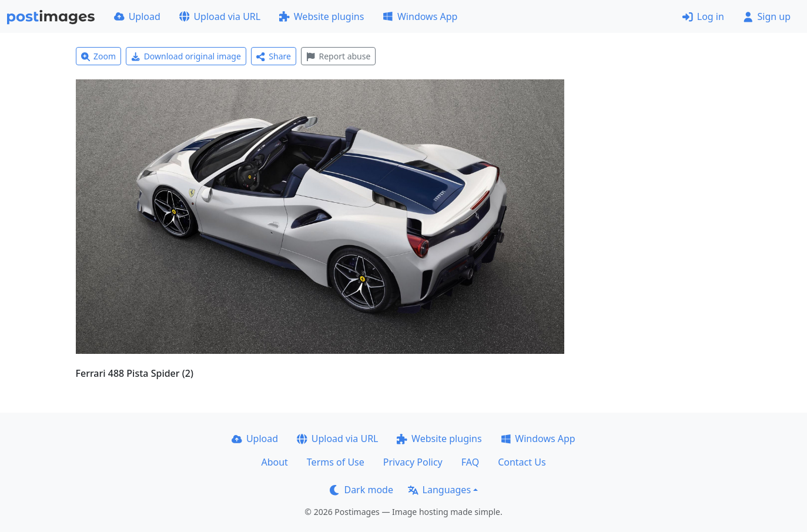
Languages (439, 490)
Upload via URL (220, 16)
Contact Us (522, 462)
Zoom (99, 56)
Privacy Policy (413, 462)
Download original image (186, 56)
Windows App (420, 16)
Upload (137, 16)
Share (274, 56)
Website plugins (322, 16)
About (274, 462)
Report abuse (338, 56)
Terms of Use (336, 462)
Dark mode (361, 490)
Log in (703, 16)
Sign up (767, 16)
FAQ (470, 462)
